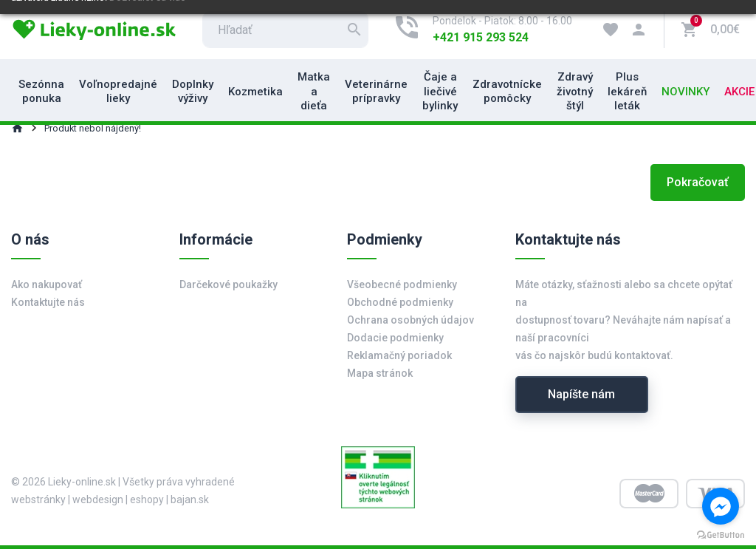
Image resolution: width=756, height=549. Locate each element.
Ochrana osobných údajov (410, 320)
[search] (285, 30)
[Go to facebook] (721, 506)
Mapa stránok (380, 373)
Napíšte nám (581, 394)
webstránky (38, 499)
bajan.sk (190, 499)
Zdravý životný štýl (575, 91)
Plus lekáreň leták (627, 91)
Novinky (685, 92)
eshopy (147, 499)
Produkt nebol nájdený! (93, 128)
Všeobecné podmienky (402, 284)
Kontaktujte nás (48, 302)
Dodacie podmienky (395, 338)
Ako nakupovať (47, 284)
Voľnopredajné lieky (118, 92)
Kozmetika (255, 92)
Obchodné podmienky (400, 302)
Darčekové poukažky (228, 284)
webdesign (98, 499)
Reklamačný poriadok (399, 355)
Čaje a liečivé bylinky (440, 91)
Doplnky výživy (193, 92)
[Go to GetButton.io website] (721, 534)
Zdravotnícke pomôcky (507, 92)
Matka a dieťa (314, 91)
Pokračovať (698, 182)
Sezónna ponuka (41, 92)
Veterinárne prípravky (376, 92)
